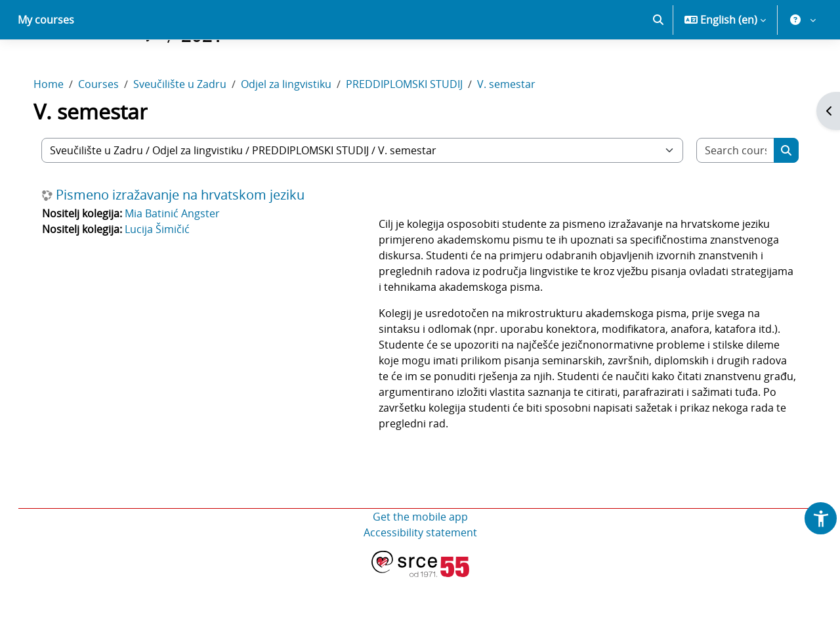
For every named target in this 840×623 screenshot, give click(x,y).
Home (62, 130)
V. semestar (519, 130)
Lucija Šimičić (170, 275)
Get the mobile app (420, 563)
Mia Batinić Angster (185, 259)
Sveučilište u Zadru (193, 130)
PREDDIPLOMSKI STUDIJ (417, 130)
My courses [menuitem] (46, 66)
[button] (658, 66)
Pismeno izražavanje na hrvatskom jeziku (193, 241)
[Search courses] (724, 196)
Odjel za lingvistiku (299, 130)
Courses (112, 130)
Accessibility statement (420, 578)
